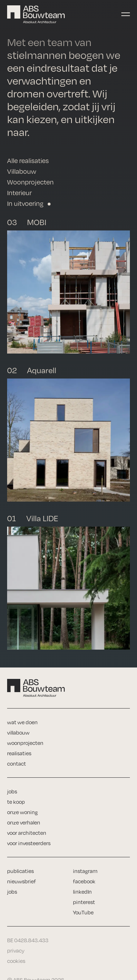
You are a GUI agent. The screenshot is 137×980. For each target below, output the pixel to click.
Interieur (19, 193)
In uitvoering (25, 203)
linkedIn (82, 892)
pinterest (84, 902)
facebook (84, 881)
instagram (85, 871)
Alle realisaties (28, 161)
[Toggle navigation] (126, 14)
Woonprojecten (30, 182)
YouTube (83, 912)
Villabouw (22, 171)
